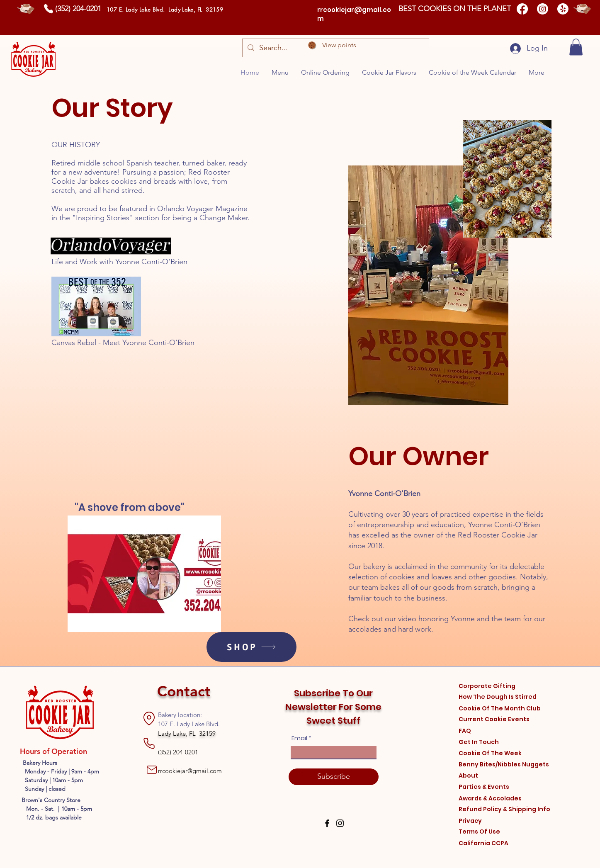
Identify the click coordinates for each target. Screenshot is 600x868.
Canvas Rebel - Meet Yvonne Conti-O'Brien (123, 343)
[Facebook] (522, 9)
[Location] (149, 719)
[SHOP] (251, 647)
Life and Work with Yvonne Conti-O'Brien (119, 262)
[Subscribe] (334, 777)
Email (299, 738)
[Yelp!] (563, 9)
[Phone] (48, 9)
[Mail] (152, 770)
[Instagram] (543, 9)
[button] (576, 47)
